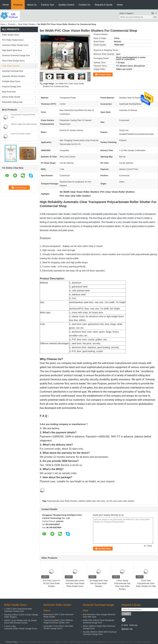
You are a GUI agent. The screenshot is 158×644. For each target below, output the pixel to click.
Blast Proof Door (9, 92)
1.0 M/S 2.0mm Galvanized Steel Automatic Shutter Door (18, 610)
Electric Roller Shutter (11, 97)
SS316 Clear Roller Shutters (21, 134)
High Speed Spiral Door (12, 50)
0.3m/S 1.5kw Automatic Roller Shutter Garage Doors (21, 627)
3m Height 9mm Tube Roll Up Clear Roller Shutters (99, 583)
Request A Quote (103, 5)
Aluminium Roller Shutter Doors (15, 45)
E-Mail (125, 625)
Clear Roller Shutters (27, 24)
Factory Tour (48, 5)
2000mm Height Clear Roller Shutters (24, 124)
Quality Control (66, 5)
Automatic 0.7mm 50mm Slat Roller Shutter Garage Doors (58, 627)
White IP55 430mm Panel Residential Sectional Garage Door (99, 621)
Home (6, 5)
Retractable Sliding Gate (12, 102)
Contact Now (104, 74)
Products (18, 5)
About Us (32, 5)
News (120, 5)
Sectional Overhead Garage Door (16, 56)
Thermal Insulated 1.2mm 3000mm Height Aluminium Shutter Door (58, 621)
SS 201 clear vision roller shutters (120, 501)
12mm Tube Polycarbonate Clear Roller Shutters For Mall (146, 583)
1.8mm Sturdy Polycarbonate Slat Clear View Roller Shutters (122, 585)
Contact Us (84, 5)
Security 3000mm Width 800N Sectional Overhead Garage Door (100, 633)
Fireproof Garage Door (12, 87)
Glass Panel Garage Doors (13, 61)
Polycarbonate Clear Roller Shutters (62, 501)
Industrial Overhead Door (13, 71)
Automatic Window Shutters (14, 76)
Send (126, 614)
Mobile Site (127, 629)
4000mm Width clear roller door (92, 501)
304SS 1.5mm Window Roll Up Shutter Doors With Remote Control (21, 622)
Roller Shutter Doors (11, 35)
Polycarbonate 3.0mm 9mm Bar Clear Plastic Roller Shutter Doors (75, 583)
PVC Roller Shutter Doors (13, 40)
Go (155, 17)
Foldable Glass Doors (11, 81)
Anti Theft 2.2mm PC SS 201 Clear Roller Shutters (51, 583)
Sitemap (133, 625)
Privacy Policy (12, 642)
